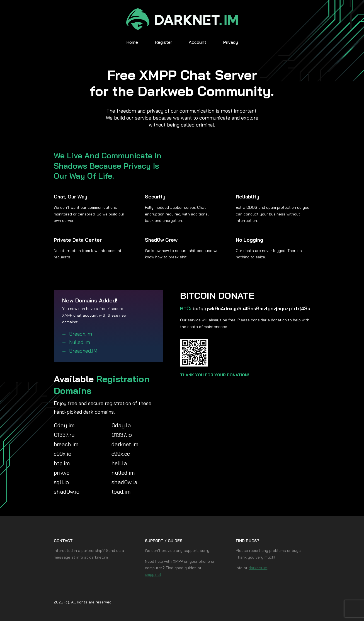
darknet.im (258, 568)
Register (163, 42)
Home (132, 42)
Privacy (230, 42)
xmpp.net (153, 574)
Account (197, 42)
